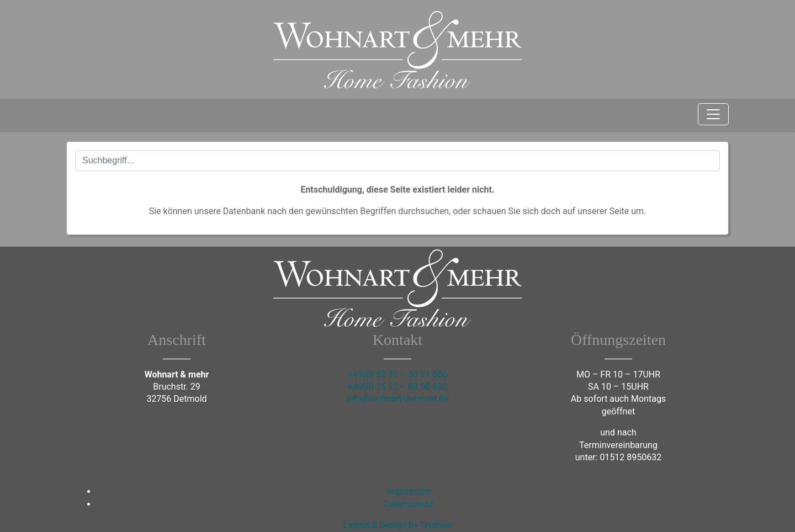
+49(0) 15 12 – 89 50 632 (397, 387)
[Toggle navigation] (713, 114)
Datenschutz (408, 504)
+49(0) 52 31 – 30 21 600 (397, 374)
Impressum (409, 491)
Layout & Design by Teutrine (398, 525)
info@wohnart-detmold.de (397, 399)
